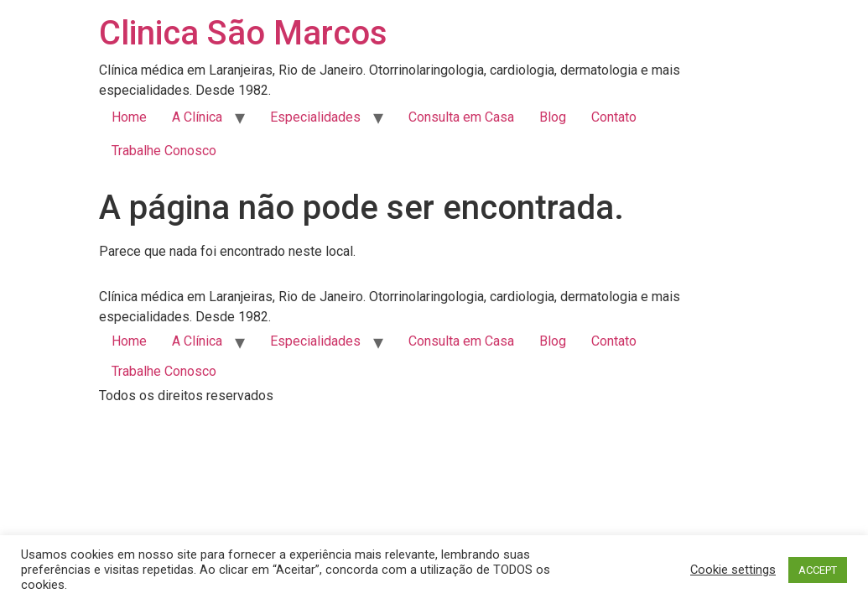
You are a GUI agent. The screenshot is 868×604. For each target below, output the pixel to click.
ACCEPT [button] (818, 570)
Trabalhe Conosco (164, 151)
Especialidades (315, 117)
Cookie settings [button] (733, 570)
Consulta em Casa (461, 117)
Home (129, 117)
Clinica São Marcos (243, 33)
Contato (614, 117)
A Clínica (197, 117)
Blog (553, 117)
